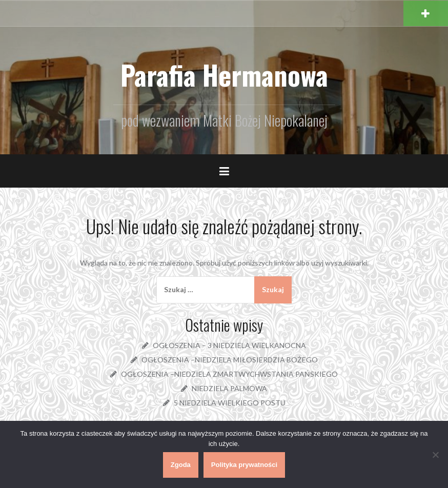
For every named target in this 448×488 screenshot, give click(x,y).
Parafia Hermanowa (224, 75)
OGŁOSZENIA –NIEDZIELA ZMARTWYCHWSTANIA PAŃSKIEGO (229, 374)
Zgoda (181, 465)
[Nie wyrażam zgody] (435, 455)
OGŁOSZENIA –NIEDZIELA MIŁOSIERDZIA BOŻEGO (230, 360)
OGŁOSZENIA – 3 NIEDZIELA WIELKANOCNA (229, 345)
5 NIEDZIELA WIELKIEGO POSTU (230, 403)
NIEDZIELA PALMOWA (229, 388)
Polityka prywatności (244, 465)
